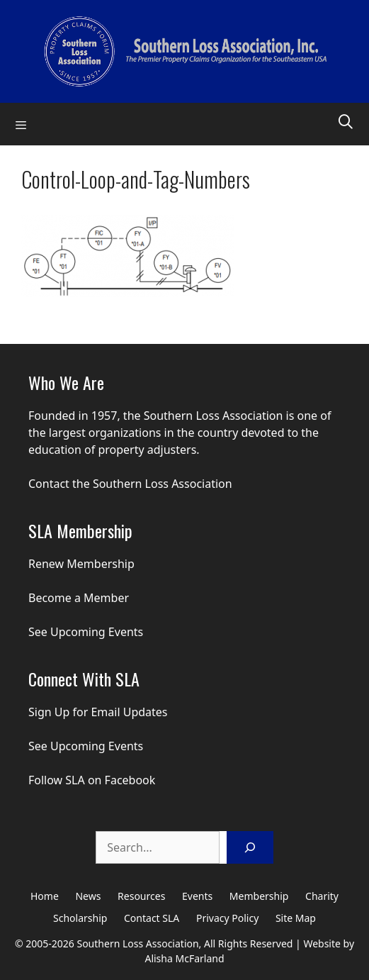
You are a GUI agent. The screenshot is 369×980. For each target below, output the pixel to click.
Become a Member (79, 598)
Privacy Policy (227, 918)
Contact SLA (152, 918)
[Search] (250, 847)
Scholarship (80, 918)
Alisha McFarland (184, 958)
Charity (322, 896)
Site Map (296, 918)
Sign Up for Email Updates (98, 712)
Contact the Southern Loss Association (130, 484)
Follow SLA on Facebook (92, 780)
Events (197, 896)
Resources (141, 896)
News (88, 896)
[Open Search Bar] (346, 121)
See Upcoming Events (86, 632)
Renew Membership (81, 564)
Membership (259, 896)
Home (45, 896)
